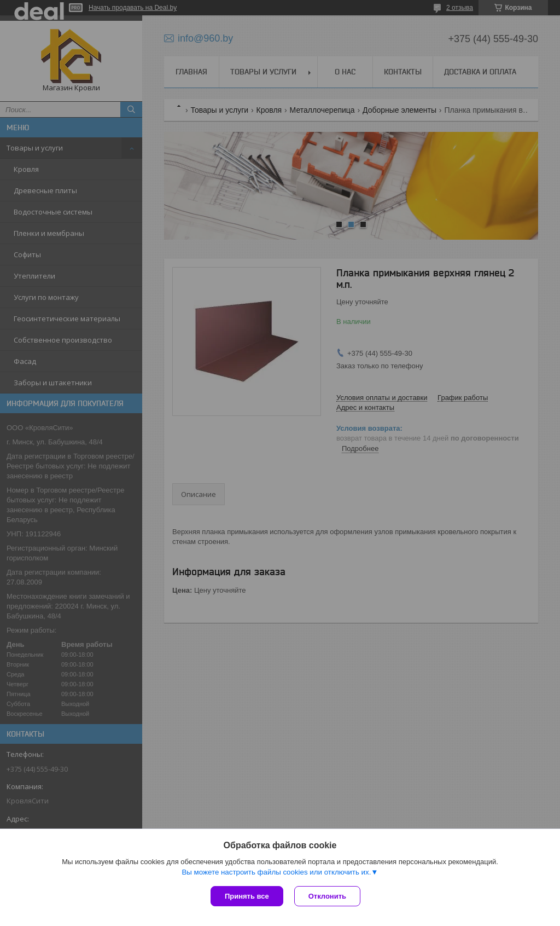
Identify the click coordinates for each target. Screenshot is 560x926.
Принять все (247, 896)
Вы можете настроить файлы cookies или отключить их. (276, 872)
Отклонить (327, 896)
